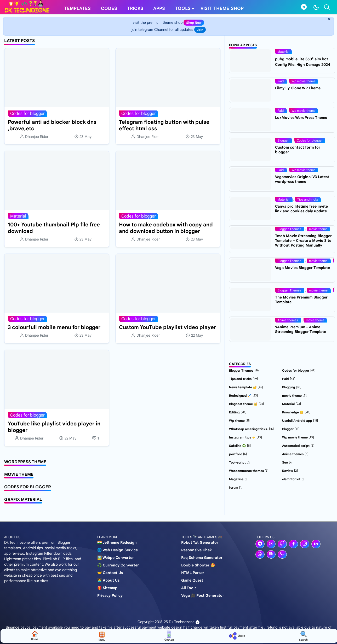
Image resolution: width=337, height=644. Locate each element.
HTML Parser (193, 573)
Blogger (284, 140)
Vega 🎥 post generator (203, 595)
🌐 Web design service (118, 550)
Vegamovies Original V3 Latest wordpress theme (302, 179)
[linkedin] (316, 544)
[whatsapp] (260, 554)
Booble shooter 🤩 (198, 565)
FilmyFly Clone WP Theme (298, 88)
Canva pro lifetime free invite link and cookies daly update (301, 209)
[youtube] (271, 544)
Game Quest (192, 580)
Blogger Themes (290, 229)
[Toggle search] (327, 7)
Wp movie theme (304, 81)
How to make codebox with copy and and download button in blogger (166, 228)
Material (18, 216)
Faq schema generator (202, 558)
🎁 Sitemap (107, 588)
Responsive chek (196, 550)
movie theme (318, 229)
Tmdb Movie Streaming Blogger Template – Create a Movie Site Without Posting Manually (303, 241)
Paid (281, 81)
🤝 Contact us (110, 573)
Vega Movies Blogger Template (302, 268)
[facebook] (293, 544)
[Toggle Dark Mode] (316, 7)
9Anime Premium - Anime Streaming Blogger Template (301, 329)
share (236, 636)
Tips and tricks (308, 199)
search (303, 636)
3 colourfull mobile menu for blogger (54, 327)
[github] (282, 544)
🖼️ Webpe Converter (116, 558)
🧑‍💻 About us (108, 580)
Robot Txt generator (200, 542)
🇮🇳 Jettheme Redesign (117, 542)
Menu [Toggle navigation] (102, 636)
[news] (271, 554)
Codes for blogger (27, 114)
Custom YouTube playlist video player (167, 327)
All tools (189, 588)
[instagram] (305, 544)
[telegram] (304, 7)
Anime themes (288, 320)
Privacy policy (110, 595)
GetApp (169, 636)
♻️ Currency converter (118, 565)
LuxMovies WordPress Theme (301, 118)
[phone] (282, 554)
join (200, 30)
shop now (194, 23)
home (35, 636)
